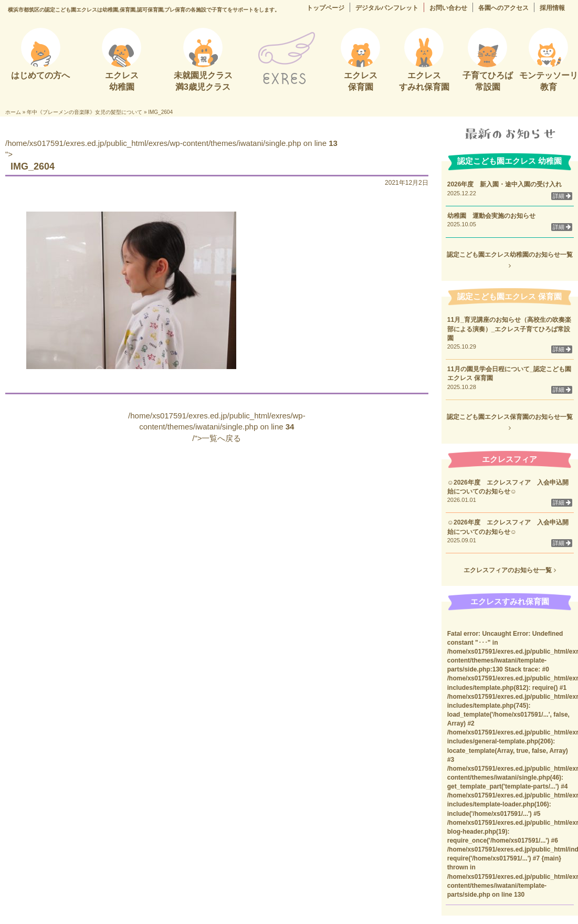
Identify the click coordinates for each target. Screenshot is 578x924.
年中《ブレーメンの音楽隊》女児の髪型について (85, 112)
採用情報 (552, 8)
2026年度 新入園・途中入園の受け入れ (505, 184)
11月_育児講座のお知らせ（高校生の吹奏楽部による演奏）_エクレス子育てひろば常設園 (509, 329)
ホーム (13, 112)
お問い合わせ (448, 8)
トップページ (325, 8)
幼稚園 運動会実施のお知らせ (491, 216)
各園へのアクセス (503, 8)
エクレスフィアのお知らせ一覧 (509, 570)
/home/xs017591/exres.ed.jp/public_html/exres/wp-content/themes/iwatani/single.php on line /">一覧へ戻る (217, 427)
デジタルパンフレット (387, 8)
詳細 (562, 196)
